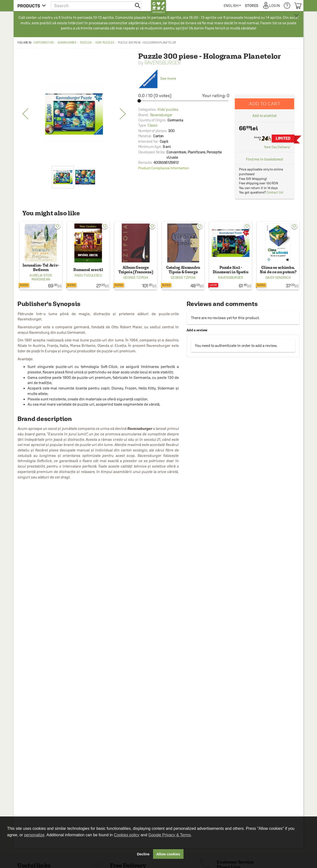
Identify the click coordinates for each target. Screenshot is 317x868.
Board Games (67, 43)
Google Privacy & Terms (170, 835)
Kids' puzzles (105, 43)
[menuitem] (232, 6)
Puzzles (86, 43)
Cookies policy (127, 835)
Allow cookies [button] (168, 854)
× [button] (296, 16)
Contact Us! (275, 192)
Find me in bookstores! (264, 159)
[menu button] (32, 6)
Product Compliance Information (164, 168)
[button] (96, 6)
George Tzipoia (136, 278)
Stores (252, 6)
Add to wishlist (264, 116)
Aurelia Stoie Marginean (41, 277)
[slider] (184, 101)
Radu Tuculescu (88, 275)
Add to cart (264, 104)
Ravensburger (162, 63)
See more (157, 78)
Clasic (153, 125)
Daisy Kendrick (278, 278)
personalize (34, 835)
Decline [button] (143, 854)
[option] (74, 114)
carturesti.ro (44, 43)
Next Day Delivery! (277, 147)
